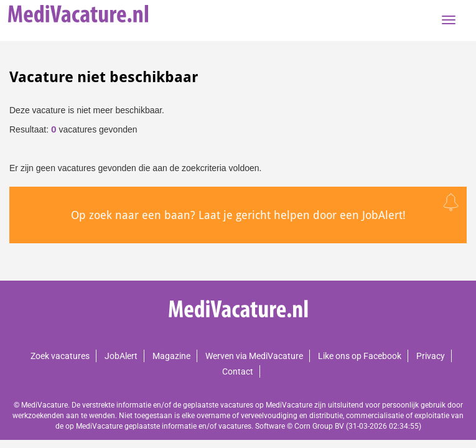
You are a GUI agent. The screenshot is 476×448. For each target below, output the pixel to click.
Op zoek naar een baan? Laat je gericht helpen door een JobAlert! (238, 215)
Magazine (171, 356)
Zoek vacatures (60, 356)
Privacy (431, 356)
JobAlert (121, 356)
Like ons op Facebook (360, 356)
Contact (238, 371)
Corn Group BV (319, 426)
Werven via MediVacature (254, 356)
